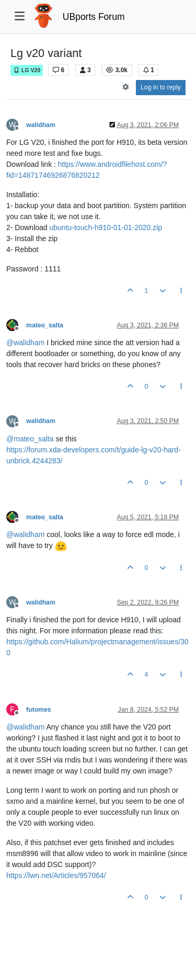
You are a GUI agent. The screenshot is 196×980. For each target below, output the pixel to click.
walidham (41, 125)
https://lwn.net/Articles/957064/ (56, 875)
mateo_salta (45, 325)
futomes (39, 710)
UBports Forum (94, 17)
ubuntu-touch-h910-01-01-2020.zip (106, 227)
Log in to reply (161, 87)
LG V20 (27, 70)
